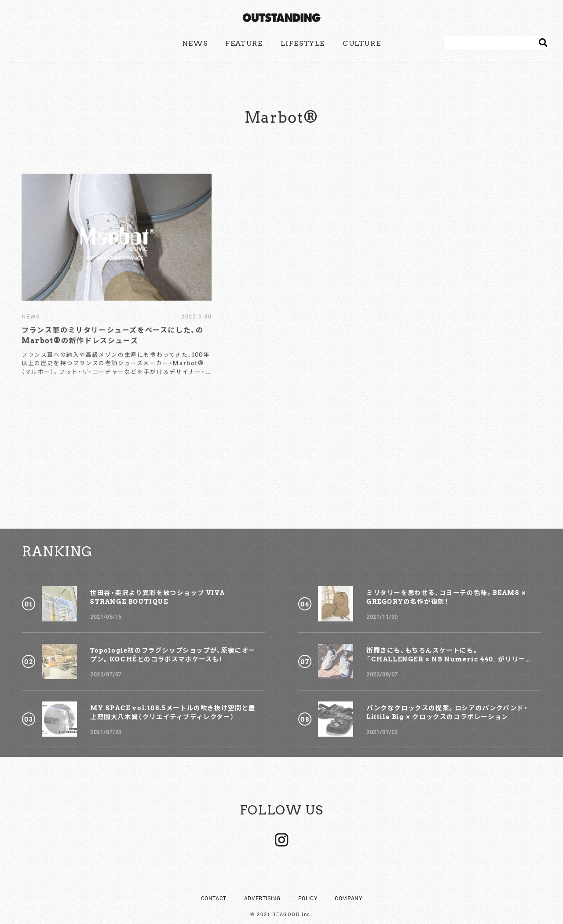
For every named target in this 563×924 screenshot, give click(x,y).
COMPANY (348, 882)
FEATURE (244, 43)
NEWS (195, 43)
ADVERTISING (262, 882)
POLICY (308, 882)
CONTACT (214, 882)
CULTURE (362, 43)
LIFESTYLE (303, 43)
